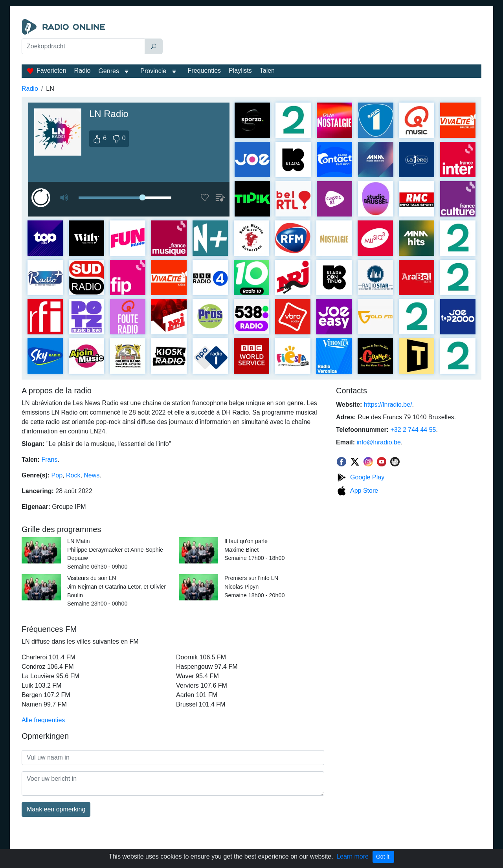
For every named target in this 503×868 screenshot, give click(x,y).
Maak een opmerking (56, 809)
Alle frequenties (43, 720)
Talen (267, 71)
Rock (73, 475)
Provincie (154, 71)
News (92, 475)
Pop (57, 475)
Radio (83, 71)
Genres (108, 71)
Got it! (383, 857)
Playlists (240, 71)
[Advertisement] (324, 39)
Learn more (352, 856)
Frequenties (205, 71)
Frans (49, 460)
